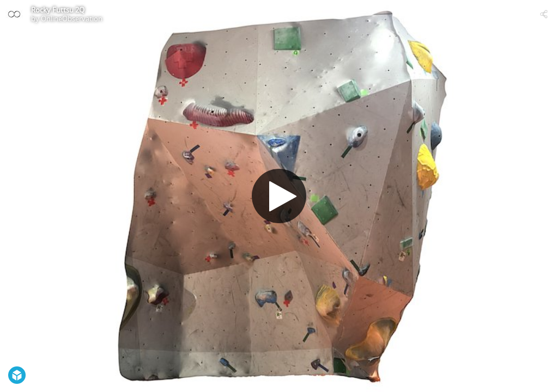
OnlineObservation (72, 19)
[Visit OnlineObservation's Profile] (14, 14)
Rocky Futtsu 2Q (58, 10)
